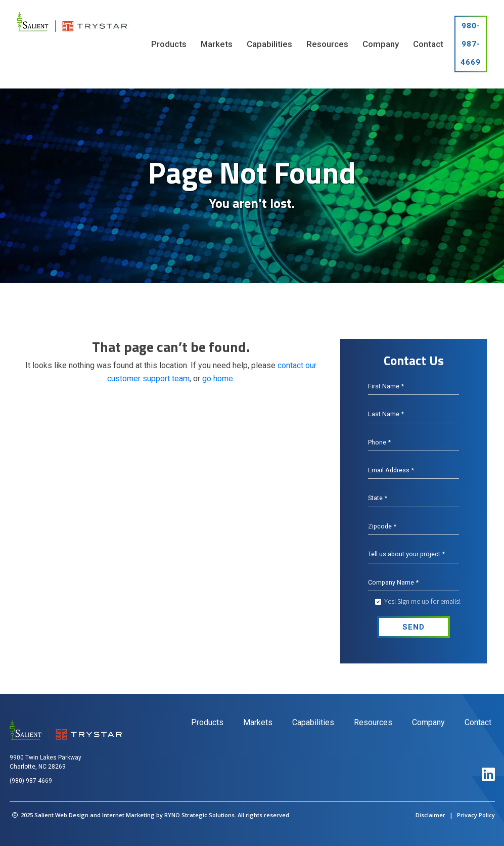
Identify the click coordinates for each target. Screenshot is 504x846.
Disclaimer (430, 815)
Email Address (391, 470)
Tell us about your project (405, 554)
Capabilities (313, 722)
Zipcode (382, 526)
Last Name (385, 414)
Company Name (393, 583)
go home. (218, 379)
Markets (258, 722)
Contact (478, 722)
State (378, 498)
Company (428, 722)
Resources (373, 722)
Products (207, 722)
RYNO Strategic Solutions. (200, 815)
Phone (379, 442)
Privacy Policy (476, 815)
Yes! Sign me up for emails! (422, 601)
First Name (385, 386)
